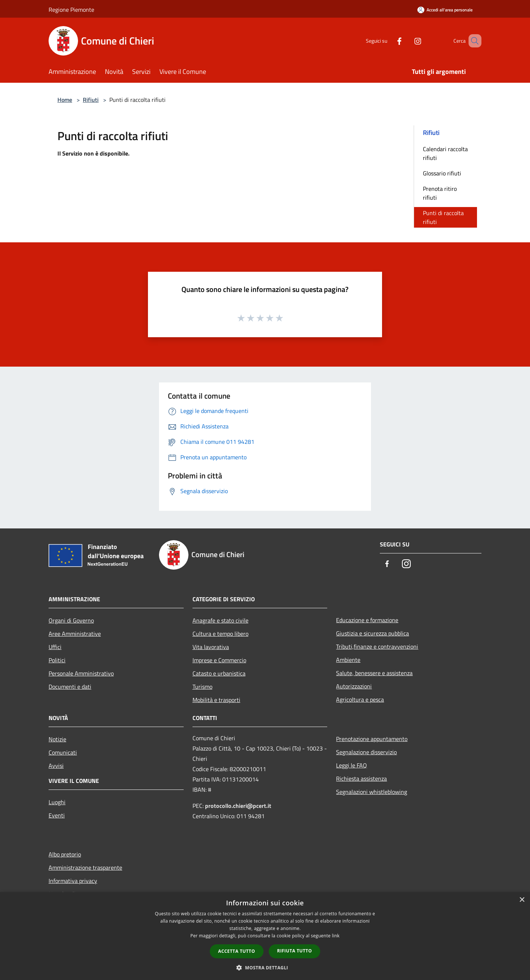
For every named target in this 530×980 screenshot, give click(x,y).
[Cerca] (473, 41)
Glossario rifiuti (442, 173)
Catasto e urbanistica (219, 673)
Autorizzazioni (354, 686)
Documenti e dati (70, 687)
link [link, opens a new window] (336, 936)
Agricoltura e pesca (360, 699)
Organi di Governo (71, 620)
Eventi (57, 815)
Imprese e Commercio (219, 660)
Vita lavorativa (211, 647)
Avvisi (56, 766)
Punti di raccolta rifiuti (443, 217)
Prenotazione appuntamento (372, 739)
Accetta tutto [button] (237, 951)
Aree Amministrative (75, 634)
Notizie (57, 739)
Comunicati (63, 752)
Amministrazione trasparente (85, 867)
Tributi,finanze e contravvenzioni (377, 646)
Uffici (55, 647)
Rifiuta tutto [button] (295, 951)
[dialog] (265, 936)
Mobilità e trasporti (216, 700)
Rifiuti (91, 100)
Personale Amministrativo (81, 673)
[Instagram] (407, 41)
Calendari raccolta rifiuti (445, 153)
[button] (265, 967)
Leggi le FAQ (351, 765)
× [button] (522, 900)
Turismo (202, 687)
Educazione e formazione (367, 620)
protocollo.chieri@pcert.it (238, 806)
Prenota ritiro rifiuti (440, 193)
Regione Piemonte (71, 10)
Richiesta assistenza (361, 778)
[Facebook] (389, 41)
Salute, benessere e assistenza (374, 673)
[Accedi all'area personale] (445, 10)
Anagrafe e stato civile (220, 620)
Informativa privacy (73, 881)
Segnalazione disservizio (366, 752)
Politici (57, 660)
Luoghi (57, 802)
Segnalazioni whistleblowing (372, 792)
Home (65, 100)
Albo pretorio (65, 854)
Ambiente (348, 660)
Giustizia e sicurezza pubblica (372, 633)
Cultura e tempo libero (220, 634)
